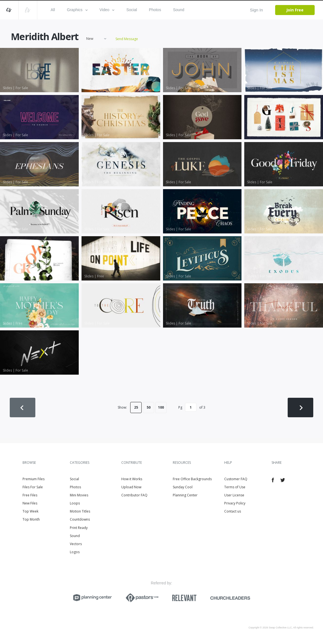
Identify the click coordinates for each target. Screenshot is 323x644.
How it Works (132, 479)
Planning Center (185, 495)
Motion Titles (80, 511)
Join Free (295, 10)
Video (107, 10)
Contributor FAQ (134, 495)
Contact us (233, 511)
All (53, 10)
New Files (30, 503)
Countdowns (80, 519)
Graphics (77, 10)
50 (149, 407)
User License (234, 495)
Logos (75, 552)
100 (161, 407)
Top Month (31, 519)
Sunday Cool (183, 487)
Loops (75, 503)
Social (132, 10)
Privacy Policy (235, 503)
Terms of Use (235, 487)
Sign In (256, 10)
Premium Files (34, 479)
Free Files (30, 495)
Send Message (127, 39)
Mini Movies (79, 495)
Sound (179, 10)
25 (136, 407)
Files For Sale (33, 487)
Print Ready (79, 528)
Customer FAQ (236, 479)
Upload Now (131, 487)
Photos (155, 10)
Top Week (30, 511)
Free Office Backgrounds (192, 479)
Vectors (76, 544)
